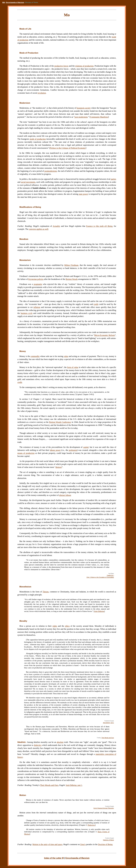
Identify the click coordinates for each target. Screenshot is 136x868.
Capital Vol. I (110, 575)
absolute (60, 742)
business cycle (27, 313)
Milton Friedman (71, 265)
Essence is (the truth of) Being (99, 226)
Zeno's (83, 844)
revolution (42, 93)
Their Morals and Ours (108, 738)
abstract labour (65, 495)
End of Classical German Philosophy (104, 808)
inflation (37, 307)
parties (114, 179)
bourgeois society (84, 108)
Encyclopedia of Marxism (15, 3)
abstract (59, 467)
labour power (55, 450)
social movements (28, 182)
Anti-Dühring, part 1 (108, 723)
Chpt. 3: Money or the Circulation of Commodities (100, 577)
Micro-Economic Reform (104, 335)
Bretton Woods (72, 279)
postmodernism (51, 171)
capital (86, 447)
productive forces (61, 66)
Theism (46, 592)
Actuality (56, 226)
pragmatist (38, 284)
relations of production (84, 66)
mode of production (38, 139)
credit (96, 304)
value (66, 356)
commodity (35, 356)
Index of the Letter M (54, 858)
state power (83, 194)
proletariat (73, 450)
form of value (73, 367)
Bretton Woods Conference (60, 422)
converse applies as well (39, 229)
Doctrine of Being (105, 844)
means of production (26, 453)
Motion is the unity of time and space (47, 844)
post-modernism (81, 117)
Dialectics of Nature (108, 840)
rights (55, 626)
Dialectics (91, 825)
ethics (67, 626)
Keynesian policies (36, 279)
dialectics (38, 745)
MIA (4, 3)
